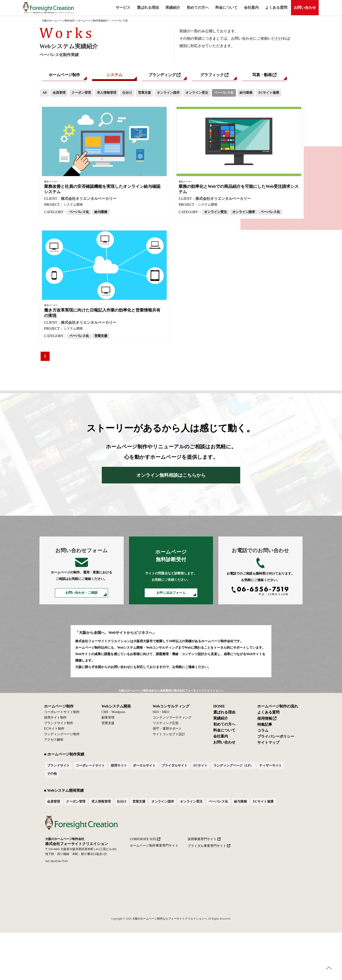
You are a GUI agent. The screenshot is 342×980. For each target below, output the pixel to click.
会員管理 (59, 94)
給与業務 (246, 94)
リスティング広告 (166, 725)
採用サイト (119, 767)
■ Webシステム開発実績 (64, 792)
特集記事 (265, 726)
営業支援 (144, 94)
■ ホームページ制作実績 (64, 756)
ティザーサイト (270, 767)
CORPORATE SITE (143, 841)
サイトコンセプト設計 (169, 736)
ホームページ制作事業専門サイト (154, 847)
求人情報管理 (107, 94)
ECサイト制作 (54, 730)
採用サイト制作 (55, 719)
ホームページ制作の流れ (278, 708)
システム (114, 76)
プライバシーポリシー (276, 738)
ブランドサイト (58, 767)
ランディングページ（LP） (233, 767)
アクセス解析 (54, 741)
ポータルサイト (144, 767)
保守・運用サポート (167, 730)
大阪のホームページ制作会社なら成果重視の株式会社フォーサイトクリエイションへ (171, 692)
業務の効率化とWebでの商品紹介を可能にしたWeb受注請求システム (239, 190)
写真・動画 (262, 76)
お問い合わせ (305, 7)
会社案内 (251, 7)
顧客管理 (108, 719)
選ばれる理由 (148, 7)
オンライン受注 (197, 94)
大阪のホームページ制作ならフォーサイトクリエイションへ (170, 920)
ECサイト (200, 767)
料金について (226, 7)
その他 (52, 775)
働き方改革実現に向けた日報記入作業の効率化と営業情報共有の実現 (102, 314)
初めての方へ (224, 726)
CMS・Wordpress (113, 714)
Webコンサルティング (171, 708)
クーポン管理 (81, 94)
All (45, 94)
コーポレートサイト (90, 767)
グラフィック (212, 76)
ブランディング (162, 76)
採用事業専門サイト (202, 841)
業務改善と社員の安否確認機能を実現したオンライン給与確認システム (102, 190)
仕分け (127, 94)
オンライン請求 (168, 94)
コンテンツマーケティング (172, 719)
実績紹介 (173, 7)
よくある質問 (276, 7)
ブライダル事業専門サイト (207, 847)
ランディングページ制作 (62, 736)
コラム (263, 732)
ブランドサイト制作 (59, 725)
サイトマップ (268, 744)
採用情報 (265, 720)
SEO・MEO (161, 714)
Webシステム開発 (116, 708)
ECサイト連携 (269, 94)
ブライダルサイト (174, 767)
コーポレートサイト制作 (62, 714)
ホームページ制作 (64, 76)
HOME (219, 708)
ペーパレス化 (224, 94)
